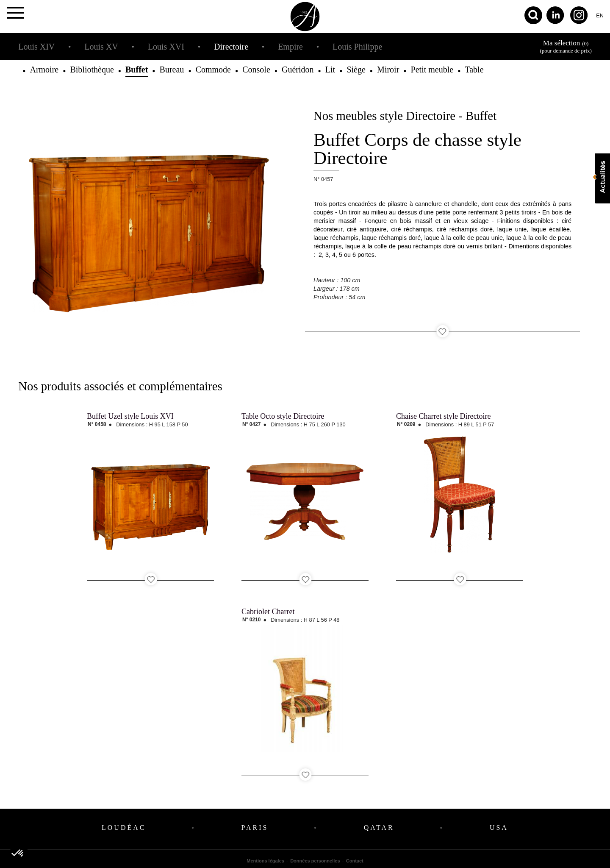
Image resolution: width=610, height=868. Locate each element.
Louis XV (101, 47)
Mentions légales (265, 861)
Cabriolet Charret (268, 612)
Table (474, 70)
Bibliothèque (92, 70)
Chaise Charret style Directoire (443, 416)
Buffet (137, 70)
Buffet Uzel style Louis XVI (130, 416)
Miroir (388, 70)
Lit (330, 70)
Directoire (231, 47)
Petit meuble (432, 70)
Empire (290, 47)
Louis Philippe (357, 47)
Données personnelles (315, 861)
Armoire (44, 70)
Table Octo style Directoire (283, 416)
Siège (356, 70)
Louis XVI (166, 47)
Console (256, 70)
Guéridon (298, 70)
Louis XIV (36, 47)
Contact (355, 861)
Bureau (172, 70)
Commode (213, 70)
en (600, 15)
